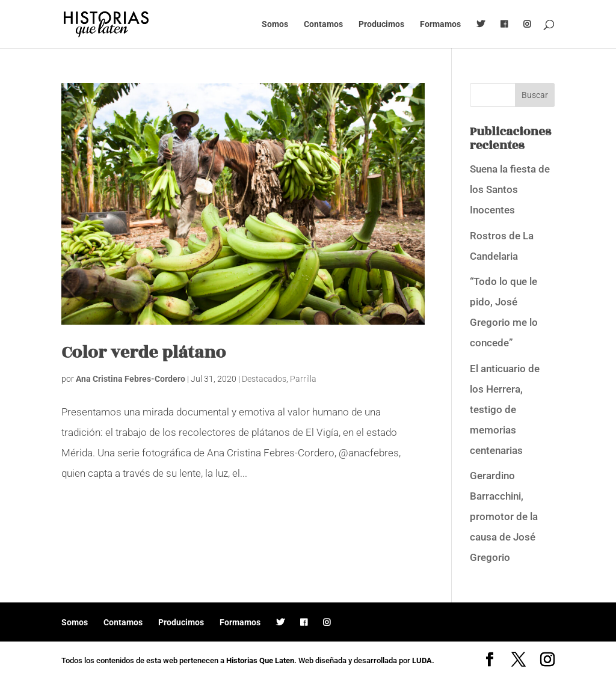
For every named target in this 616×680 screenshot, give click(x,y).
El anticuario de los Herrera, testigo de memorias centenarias (505, 409)
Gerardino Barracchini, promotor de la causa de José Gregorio (504, 516)
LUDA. (423, 660)
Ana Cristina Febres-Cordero (131, 379)
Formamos (440, 24)
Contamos (323, 24)
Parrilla (303, 379)
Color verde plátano (143, 353)
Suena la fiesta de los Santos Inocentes (510, 189)
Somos (275, 24)
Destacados (264, 379)
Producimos (381, 24)
